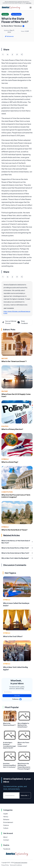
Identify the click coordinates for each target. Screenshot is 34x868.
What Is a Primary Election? (12, 429)
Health (6, 814)
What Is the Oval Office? (13, 636)
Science (6, 825)
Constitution (7, 492)
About (5, 837)
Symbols (5, 459)
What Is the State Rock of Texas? (14, 530)
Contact (6, 840)
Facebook (7, 849)
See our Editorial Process (9, 322)
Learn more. (29, 3)
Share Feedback (22, 322)
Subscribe (17, 696)
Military (5, 391)
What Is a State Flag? (10, 462)
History (5, 358)
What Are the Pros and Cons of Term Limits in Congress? (16, 496)
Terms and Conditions (16, 865)
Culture (6, 828)
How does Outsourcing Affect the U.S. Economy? (10, 765)
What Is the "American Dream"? (14, 361)
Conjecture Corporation (21, 863)
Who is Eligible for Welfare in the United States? (23, 725)
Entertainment (8, 822)
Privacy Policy (5, 865)
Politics (5, 426)
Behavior (6, 819)
